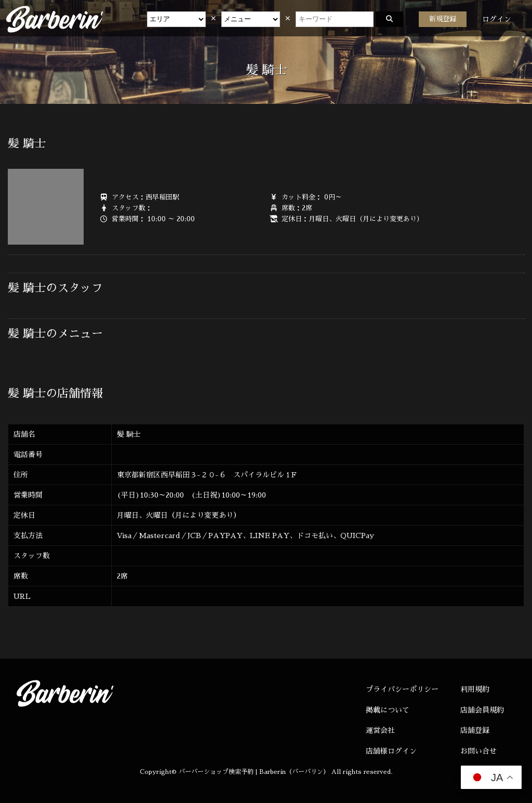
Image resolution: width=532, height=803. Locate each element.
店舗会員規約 (482, 710)
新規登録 (443, 19)
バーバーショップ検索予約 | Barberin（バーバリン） (254, 772)
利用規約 (475, 689)
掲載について (388, 710)
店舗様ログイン (391, 751)
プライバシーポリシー (402, 689)
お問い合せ (478, 751)
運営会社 (380, 730)
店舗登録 (475, 730)
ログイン (497, 19)
